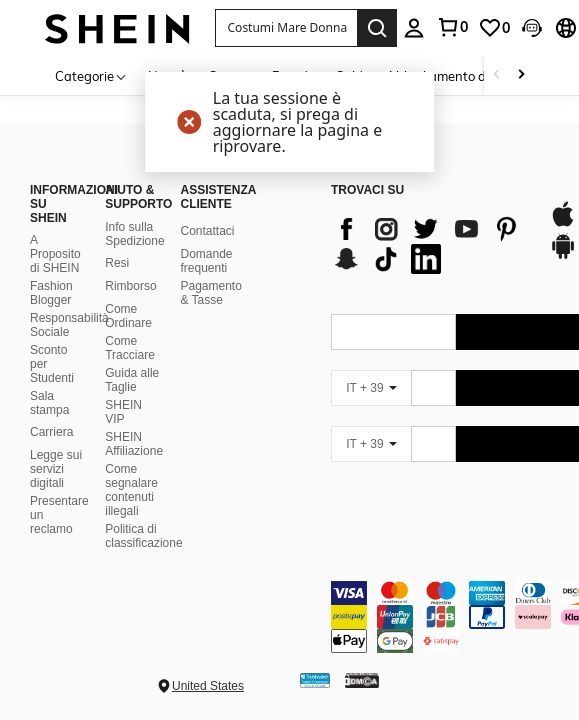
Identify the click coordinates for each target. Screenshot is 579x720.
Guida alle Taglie (132, 380)
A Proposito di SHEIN (55, 254)
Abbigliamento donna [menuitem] (451, 76)
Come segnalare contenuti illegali (131, 490)
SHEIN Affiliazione (134, 444)
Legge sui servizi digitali (56, 469)
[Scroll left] (497, 75)
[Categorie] (91, 75)
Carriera (51, 432)
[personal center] (414, 28)
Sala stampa (49, 403)
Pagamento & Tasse (210, 293)
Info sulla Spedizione (134, 234)
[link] (452, 27)
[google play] (563, 256)
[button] (286, 28)
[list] (430, 244)
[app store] (563, 224)
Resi (117, 263)
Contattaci (207, 231)
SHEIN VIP (123, 412)
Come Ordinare (128, 316)
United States (208, 686)
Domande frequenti (206, 261)
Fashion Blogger (51, 293)
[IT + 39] (371, 388)
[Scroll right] (521, 75)
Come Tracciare (130, 348)
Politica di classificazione (143, 536)
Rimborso (130, 286)
